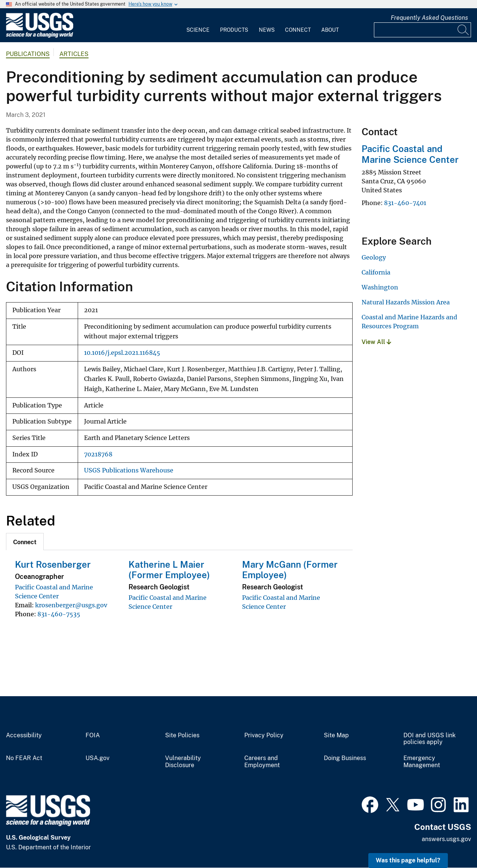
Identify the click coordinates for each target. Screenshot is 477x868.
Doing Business (345, 758)
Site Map (336, 735)
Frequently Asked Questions (429, 18)
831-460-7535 (59, 614)
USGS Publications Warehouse (129, 470)
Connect (298, 30)
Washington (380, 287)
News (267, 30)
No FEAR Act (24, 758)
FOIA (93, 735)
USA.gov (97, 758)
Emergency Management (422, 762)
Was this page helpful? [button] (408, 860)
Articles (74, 54)
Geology (374, 257)
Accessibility (24, 735)
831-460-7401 (405, 203)
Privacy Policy (264, 735)
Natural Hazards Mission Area (406, 302)
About (330, 30)
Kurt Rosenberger (53, 564)
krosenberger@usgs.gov (71, 605)
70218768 (98, 454)
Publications (28, 54)
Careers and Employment (262, 762)
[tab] (25, 542)
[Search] (464, 30)
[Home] (40, 36)
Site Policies (182, 735)
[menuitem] (198, 25)
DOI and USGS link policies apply (430, 739)
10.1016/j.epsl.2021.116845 (122, 353)
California (376, 272)
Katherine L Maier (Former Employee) (169, 570)
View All (376, 342)
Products (234, 30)
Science (198, 30)
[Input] (422, 30)
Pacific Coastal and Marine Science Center (410, 154)
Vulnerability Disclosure (183, 762)
